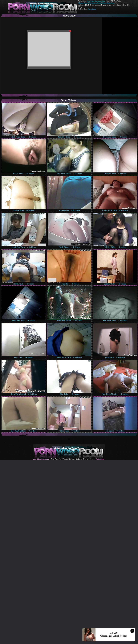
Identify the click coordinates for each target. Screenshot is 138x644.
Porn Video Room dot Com (96, 1)
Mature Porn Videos (99, 3)
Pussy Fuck (92, 9)
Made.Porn (110, 3)
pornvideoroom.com (41, 459)
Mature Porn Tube (85, 3)
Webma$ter (100, 459)
